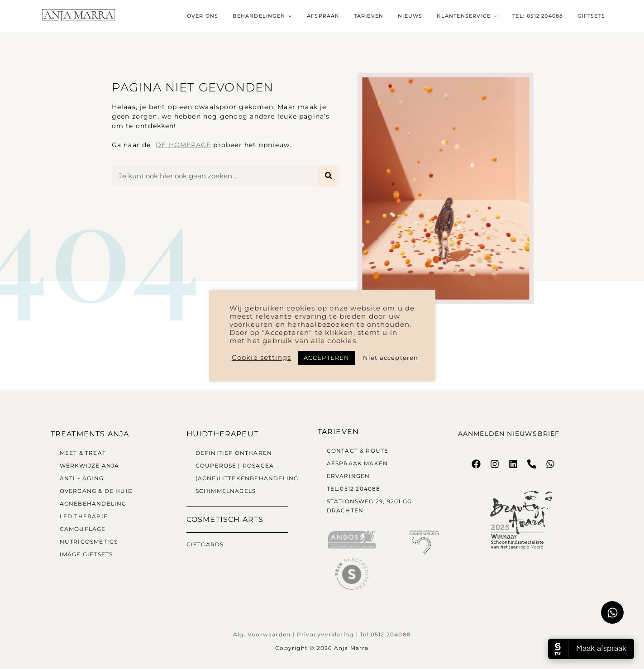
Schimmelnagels (226, 491)
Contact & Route (358, 451)
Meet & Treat (83, 453)
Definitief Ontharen (234, 453)
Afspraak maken (358, 463)
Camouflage (83, 529)
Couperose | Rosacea (235, 466)
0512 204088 (391, 634)
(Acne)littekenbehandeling (247, 478)
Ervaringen (348, 476)
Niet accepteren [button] (391, 358)
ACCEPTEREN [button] (327, 358)
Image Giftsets (86, 554)
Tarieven (339, 432)
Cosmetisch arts (225, 519)
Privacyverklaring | (328, 634)
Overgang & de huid (97, 491)
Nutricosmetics (89, 542)
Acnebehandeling (93, 504)
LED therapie (84, 516)
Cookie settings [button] (262, 358)
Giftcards (205, 544)
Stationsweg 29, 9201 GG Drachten (370, 506)
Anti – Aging (82, 478)
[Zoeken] (328, 176)
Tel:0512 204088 (355, 489)
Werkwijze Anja (90, 466)
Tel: (365, 634)
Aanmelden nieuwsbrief (509, 434)
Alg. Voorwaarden (262, 634)
